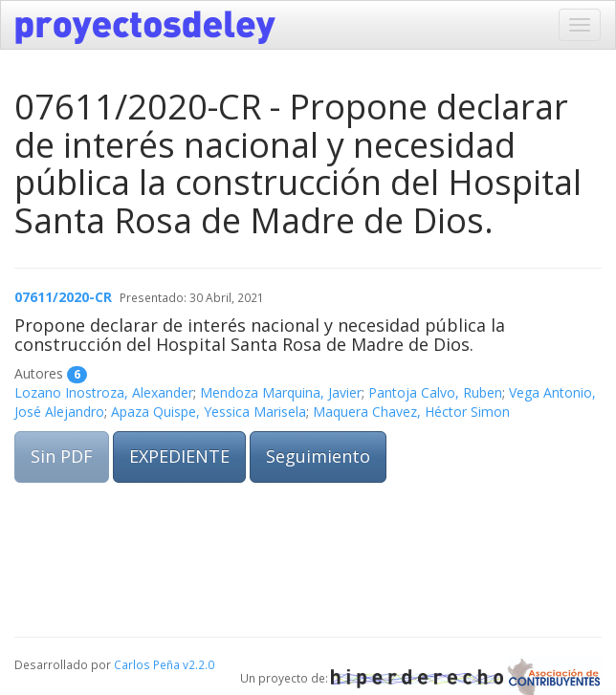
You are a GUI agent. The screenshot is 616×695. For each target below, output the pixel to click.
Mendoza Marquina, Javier (281, 392)
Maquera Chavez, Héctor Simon (411, 412)
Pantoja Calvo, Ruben (435, 392)
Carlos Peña (147, 664)
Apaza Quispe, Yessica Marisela (209, 412)
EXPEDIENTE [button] (179, 456)
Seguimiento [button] (318, 456)
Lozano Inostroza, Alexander (104, 392)
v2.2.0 (198, 664)
